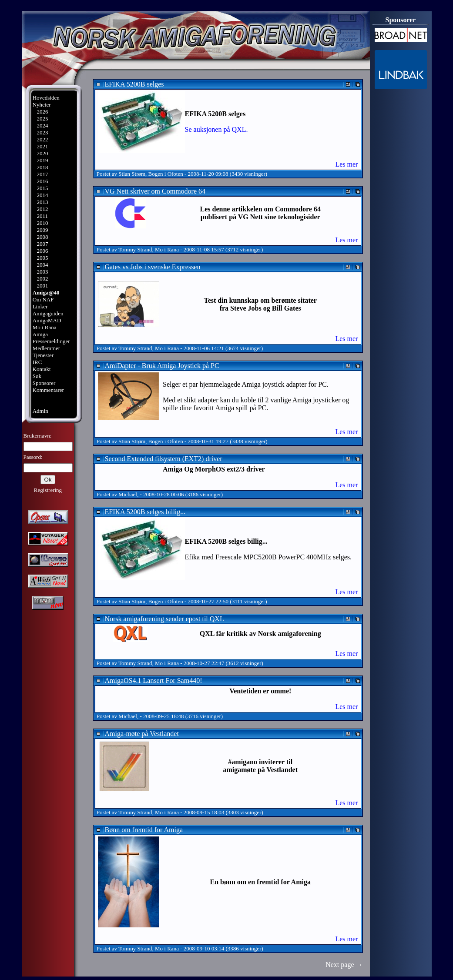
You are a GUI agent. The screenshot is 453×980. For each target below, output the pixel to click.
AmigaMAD (47, 320)
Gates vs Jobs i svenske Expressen (153, 267)
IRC (37, 362)
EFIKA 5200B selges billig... (145, 512)
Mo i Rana (45, 327)
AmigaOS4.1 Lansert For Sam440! (154, 681)
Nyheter (42, 105)
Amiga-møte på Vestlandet (142, 734)
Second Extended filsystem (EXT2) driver (164, 459)
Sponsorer (44, 383)
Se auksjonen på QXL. (216, 129)
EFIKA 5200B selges (134, 84)
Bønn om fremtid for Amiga (144, 830)
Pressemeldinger (51, 341)
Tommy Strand (135, 249)
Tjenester (43, 355)
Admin (40, 411)
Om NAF (43, 299)
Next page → (344, 965)
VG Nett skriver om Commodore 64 (155, 191)
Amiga (40, 334)
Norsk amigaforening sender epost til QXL (164, 619)
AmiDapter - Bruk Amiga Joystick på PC (162, 366)
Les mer (346, 164)
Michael (128, 494)
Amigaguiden (48, 313)
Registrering (48, 490)
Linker (40, 306)
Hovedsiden (46, 98)
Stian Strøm (132, 174)
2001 (42, 286)
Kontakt (42, 369)
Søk (37, 376)
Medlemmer (47, 348)
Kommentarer (48, 390)
